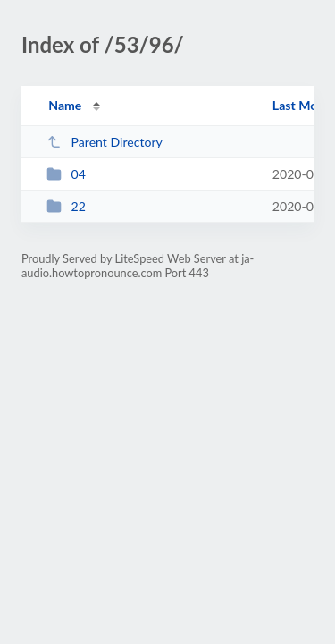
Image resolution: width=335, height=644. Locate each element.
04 (66, 174)
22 (66, 206)
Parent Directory (105, 142)
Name (65, 105)
